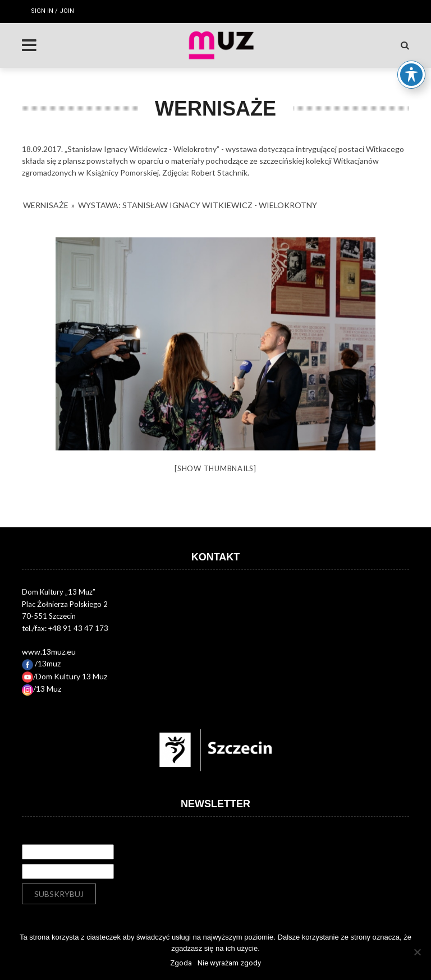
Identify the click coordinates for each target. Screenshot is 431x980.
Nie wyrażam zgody (229, 963)
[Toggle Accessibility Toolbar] (411, 67)
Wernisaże (46, 205)
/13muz (41, 663)
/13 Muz (42, 689)
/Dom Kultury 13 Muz (65, 676)
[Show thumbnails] (215, 468)
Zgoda (181, 963)
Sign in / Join (52, 11)
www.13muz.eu (49, 652)
